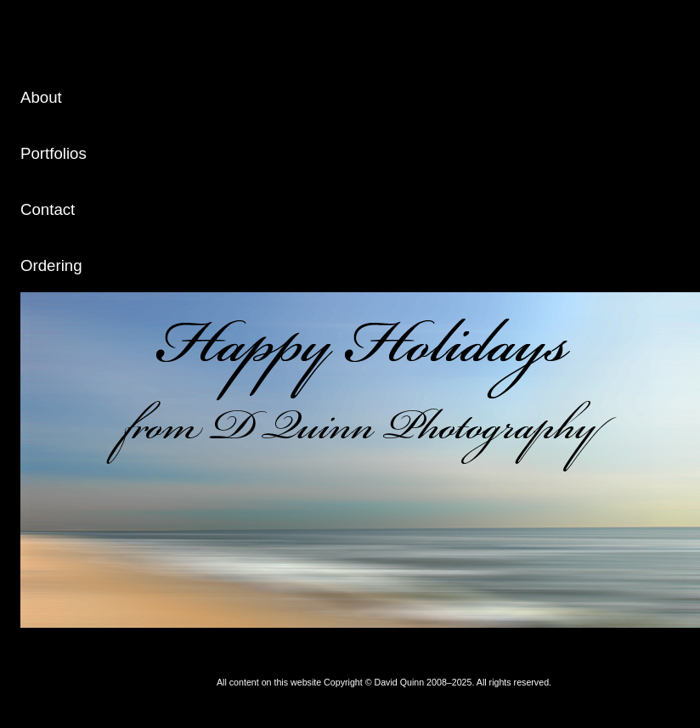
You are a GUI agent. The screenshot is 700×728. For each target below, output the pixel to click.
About (41, 97)
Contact (48, 209)
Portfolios (54, 153)
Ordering (51, 265)
